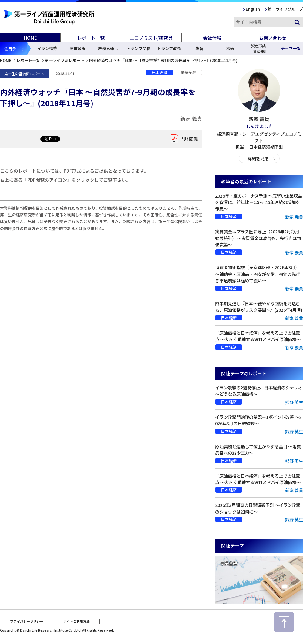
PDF (188, 139)
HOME (30, 38)
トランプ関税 (138, 48)
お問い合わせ (273, 38)
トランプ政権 (169, 48)
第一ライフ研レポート (65, 60)
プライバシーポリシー (27, 621)
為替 (199, 48)
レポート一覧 (28, 60)
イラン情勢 (47, 48)
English (253, 9)
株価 (230, 48)
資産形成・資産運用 (260, 48)
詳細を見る (258, 158)
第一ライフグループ (285, 9)
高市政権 (78, 48)
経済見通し (108, 48)
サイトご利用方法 (76, 621)
